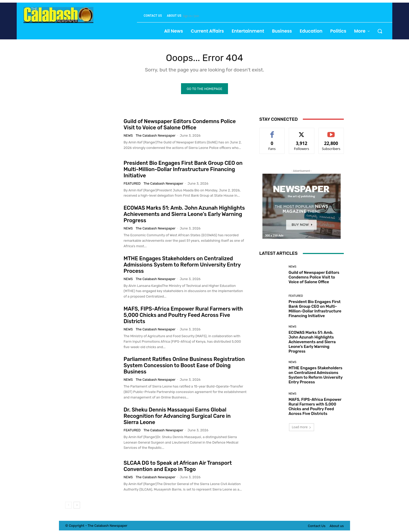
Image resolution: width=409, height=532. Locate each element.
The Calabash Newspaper (155, 137)
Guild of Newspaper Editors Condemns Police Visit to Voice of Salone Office (180, 126)
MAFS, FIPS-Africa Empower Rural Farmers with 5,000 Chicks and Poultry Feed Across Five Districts (183, 316)
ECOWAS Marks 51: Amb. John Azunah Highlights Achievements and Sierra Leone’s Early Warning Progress (184, 215)
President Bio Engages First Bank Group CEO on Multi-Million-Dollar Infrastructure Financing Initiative (183, 170)
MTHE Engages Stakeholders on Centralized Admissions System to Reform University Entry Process (182, 266)
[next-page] (77, 506)
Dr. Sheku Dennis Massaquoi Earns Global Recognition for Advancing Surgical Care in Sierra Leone (177, 417)
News (128, 137)
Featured (132, 185)
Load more (302, 429)
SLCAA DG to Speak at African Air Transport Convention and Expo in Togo (178, 467)
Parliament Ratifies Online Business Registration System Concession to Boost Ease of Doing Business (184, 367)
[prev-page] (68, 506)
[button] (380, 31)
